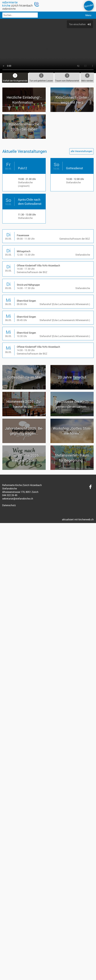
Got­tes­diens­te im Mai (24, 377)
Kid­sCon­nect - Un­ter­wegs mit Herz (72, 100)
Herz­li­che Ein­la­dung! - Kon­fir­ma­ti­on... (24, 100)
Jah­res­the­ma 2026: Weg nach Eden (24, 457)
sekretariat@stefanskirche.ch (18, 498)
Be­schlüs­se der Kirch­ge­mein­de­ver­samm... (72, 404)
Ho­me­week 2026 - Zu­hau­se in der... (24, 404)
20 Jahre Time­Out (72, 377)
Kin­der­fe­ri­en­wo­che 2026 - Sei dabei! (24, 126)
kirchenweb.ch (86, 519)
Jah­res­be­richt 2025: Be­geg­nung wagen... (24, 430)
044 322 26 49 (10, 495)
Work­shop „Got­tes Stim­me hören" (72, 430)
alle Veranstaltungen (81, 151)
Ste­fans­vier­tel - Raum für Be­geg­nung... (72, 457)
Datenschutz (9, 505)
